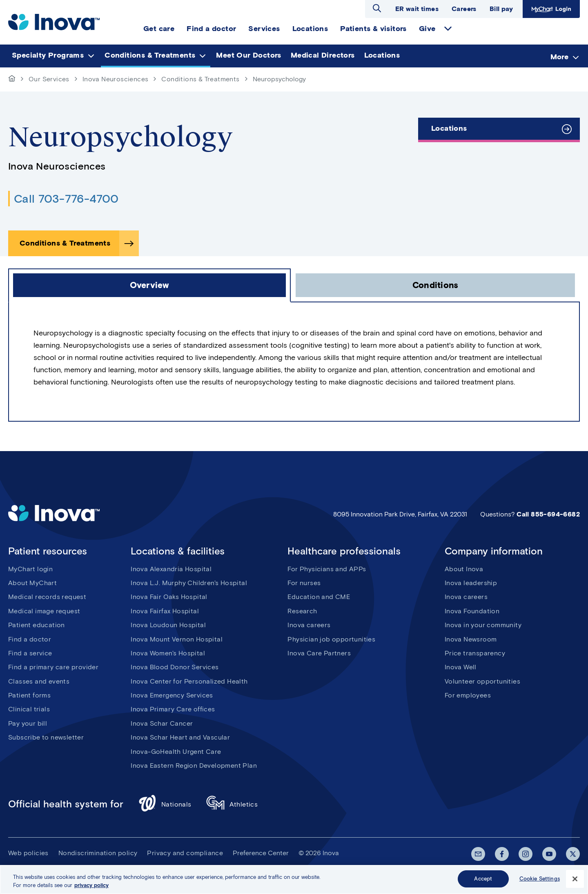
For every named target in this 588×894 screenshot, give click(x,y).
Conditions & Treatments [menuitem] (150, 55)
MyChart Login (551, 9)
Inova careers (309, 625)
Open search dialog (377, 8)
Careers (464, 9)
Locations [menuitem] (310, 29)
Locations (449, 128)
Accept (483, 883)
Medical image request (44, 611)
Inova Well (461, 667)
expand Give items (448, 29)
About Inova (464, 569)
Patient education (37, 625)
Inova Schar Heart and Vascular (180, 737)
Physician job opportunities (331, 639)
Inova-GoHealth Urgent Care (176, 752)
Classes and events (39, 681)
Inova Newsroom (471, 639)
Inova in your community (483, 625)
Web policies (28, 853)
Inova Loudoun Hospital (168, 625)
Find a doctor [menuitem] (211, 29)
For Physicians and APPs (327, 569)
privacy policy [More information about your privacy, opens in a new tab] (91, 889)
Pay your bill (28, 723)
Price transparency (475, 653)
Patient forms (29, 695)
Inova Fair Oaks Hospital (169, 597)
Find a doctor (30, 639)
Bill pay (501, 9)
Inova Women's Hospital (168, 653)
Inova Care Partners (319, 653)
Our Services (49, 79)
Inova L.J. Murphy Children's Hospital (189, 583)
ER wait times (417, 9)
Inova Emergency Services (172, 695)
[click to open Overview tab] (149, 285)
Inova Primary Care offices (173, 709)
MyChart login (30, 569)
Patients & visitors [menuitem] (373, 29)
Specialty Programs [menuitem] (48, 55)
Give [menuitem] (427, 29)
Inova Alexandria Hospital (171, 569)
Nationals (165, 804)
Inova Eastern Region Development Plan (194, 765)
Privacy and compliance (185, 853)
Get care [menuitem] (159, 29)
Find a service (30, 653)
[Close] (575, 883)
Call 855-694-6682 (548, 514)
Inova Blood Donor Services (175, 667)
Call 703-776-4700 (66, 199)
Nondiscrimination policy (98, 853)
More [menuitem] (559, 56)
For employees (468, 695)
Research (302, 611)
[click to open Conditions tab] (435, 285)
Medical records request (47, 597)
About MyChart (32, 583)
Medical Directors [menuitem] (323, 55)
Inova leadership (471, 583)
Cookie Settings (540, 883)
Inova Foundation (472, 611)
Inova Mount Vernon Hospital (177, 639)
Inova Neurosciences (116, 79)
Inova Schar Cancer (162, 723)
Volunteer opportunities (482, 681)
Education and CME (319, 597)
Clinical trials (29, 709)
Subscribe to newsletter (46, 737)
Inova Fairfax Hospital (165, 611)
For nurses (304, 583)
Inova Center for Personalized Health (189, 681)
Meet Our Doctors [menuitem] (248, 55)
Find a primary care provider (53, 667)
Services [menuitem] (264, 29)
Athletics (232, 804)
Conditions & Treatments (200, 79)
